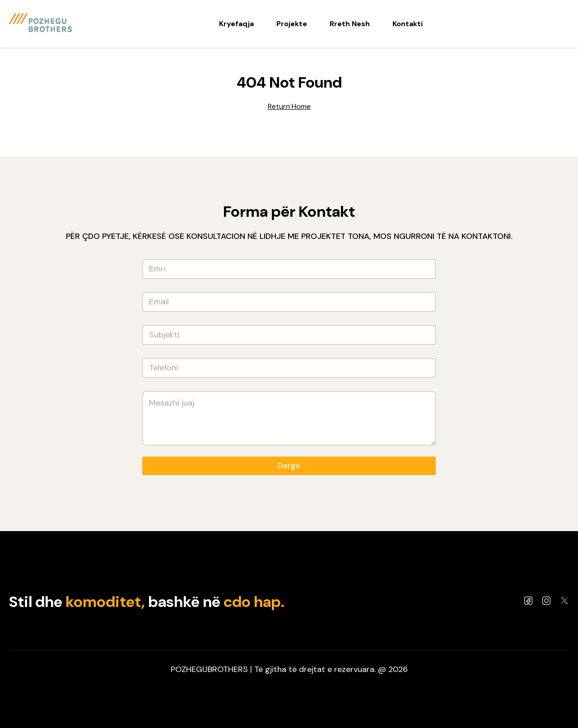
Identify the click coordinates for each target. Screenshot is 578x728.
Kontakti (408, 24)
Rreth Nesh (350, 24)
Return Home (289, 106)
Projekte (292, 24)
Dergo (289, 466)
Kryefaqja (236, 24)
